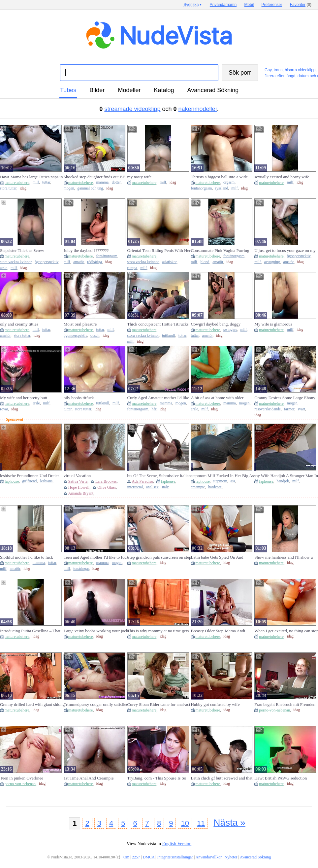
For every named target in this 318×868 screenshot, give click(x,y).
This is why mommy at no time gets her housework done (158, 631)
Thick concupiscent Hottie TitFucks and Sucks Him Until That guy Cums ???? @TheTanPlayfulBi (159, 324)
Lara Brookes (106, 481)
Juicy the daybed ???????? (86, 250)
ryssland (222, 188)
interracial (135, 487)
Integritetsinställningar (175, 857)
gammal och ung (90, 188)
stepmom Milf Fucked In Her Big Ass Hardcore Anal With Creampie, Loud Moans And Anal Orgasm (223, 476)
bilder (97, 90)
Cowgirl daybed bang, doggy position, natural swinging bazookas (222, 324)
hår (154, 409)
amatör (79, 262)
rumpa (132, 268)
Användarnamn (223, 5)
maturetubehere (17, 183)
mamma (102, 182)
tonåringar (81, 569)
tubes (68, 90)
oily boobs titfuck (79, 398)
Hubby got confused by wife (215, 704)
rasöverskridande (268, 409)
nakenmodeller (198, 109)
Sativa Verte (78, 481)
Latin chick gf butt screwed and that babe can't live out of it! (222, 778)
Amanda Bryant (81, 493)
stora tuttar (8, 188)
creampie (198, 487)
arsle (4, 268)
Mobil (249, 5)
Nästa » (229, 823)
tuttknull (169, 336)
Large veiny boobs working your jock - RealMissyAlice (96, 631)
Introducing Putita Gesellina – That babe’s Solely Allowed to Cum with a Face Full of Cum (32, 631)
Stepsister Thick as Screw (22, 250)
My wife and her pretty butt (24, 398)
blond (205, 262)
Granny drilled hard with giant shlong (32, 704)
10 (185, 823)
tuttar (46, 182)
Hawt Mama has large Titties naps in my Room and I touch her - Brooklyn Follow (32, 177)
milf (36, 182)
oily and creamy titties (19, 324)
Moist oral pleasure (80, 324)
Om (126, 857)
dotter (116, 182)
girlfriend (29, 481)
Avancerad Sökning (213, 90)
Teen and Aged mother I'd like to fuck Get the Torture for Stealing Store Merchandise (96, 557)
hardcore (215, 487)
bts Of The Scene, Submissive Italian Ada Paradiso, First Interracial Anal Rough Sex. (159, 476)
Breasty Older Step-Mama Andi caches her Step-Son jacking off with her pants (222, 631)
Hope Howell (79, 487)
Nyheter (231, 857)
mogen (69, 188)
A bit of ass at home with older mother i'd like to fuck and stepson (220, 398)
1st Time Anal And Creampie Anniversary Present (89, 778)
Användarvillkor (209, 857)
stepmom (220, 481)
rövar (4, 409)
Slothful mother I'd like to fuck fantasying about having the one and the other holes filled (31, 557)
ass (233, 481)
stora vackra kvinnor (16, 262)
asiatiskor (169, 262)
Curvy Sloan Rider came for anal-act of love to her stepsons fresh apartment (159, 705)
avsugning (272, 262)
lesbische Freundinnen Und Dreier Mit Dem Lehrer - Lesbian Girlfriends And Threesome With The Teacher (32, 476)
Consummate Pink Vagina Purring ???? (220, 251)
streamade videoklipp (132, 109)
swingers (230, 330)
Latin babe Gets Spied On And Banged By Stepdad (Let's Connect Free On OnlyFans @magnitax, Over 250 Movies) (222, 557)
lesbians (46, 481)
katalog (164, 90)
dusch (95, 336)
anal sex (152, 487)
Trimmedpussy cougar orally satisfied (96, 704)
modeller (129, 90)
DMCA (149, 857)
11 (201, 823)
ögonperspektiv (47, 262)
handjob (283, 481)
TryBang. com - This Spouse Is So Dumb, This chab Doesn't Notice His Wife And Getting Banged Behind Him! (159, 778)
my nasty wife (140, 177)
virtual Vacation (77, 476)
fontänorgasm (201, 188)
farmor (289, 409)
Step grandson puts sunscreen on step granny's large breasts (159, 557)
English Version (177, 844)
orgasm (229, 182)
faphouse (12, 481)
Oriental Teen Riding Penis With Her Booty (159, 251)
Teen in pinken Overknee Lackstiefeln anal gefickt (22, 778)
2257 (136, 857)
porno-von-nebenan (274, 710)
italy (165, 487)
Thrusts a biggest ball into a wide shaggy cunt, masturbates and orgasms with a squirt (219, 177)
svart (301, 409)
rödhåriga (95, 262)
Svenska (191, 5)
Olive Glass (107, 487)
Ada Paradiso (143, 481)
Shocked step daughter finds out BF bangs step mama (94, 177)
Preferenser (272, 5)
